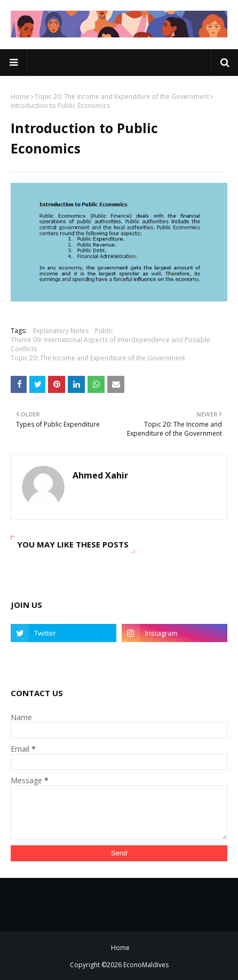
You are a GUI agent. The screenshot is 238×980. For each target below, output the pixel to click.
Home (20, 97)
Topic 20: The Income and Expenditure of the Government (122, 97)
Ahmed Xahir (100, 475)
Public (104, 331)
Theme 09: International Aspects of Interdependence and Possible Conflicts (110, 344)
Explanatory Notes (61, 331)
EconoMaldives (146, 965)
